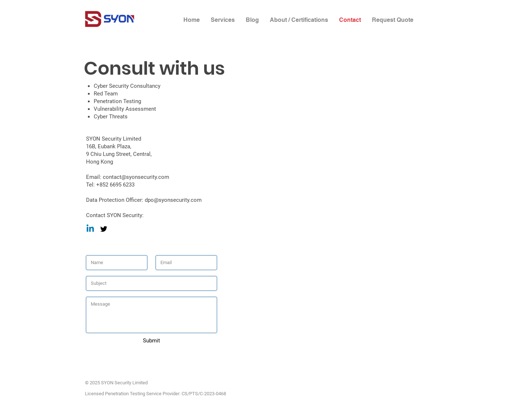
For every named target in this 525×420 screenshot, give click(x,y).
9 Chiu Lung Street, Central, (119, 154)
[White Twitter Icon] (511, 19)
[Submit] (151, 341)
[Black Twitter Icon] (104, 229)
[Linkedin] (90, 229)
